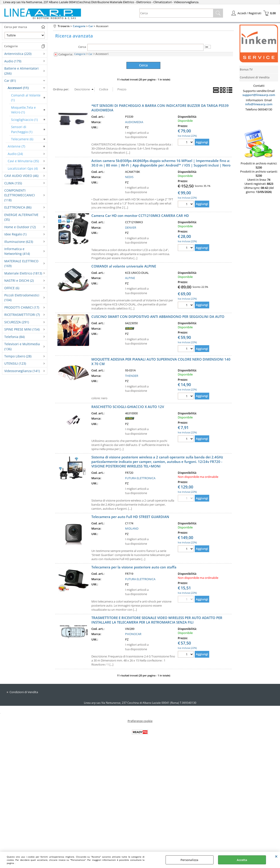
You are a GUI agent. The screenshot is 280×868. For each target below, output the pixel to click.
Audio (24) (15, 154)
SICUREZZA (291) (17, 322)
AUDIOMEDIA (134, 122)
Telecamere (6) (22, 139)
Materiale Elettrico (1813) (23, 273)
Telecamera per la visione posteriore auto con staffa (134, 567)
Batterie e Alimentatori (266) (21, 71)
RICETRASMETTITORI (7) (22, 315)
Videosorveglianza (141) (22, 371)
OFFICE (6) (12, 288)
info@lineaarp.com (259, 104)
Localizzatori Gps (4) (23, 168)
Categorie (80, 54)
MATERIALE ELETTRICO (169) (21, 263)
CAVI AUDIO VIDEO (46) (21, 176)
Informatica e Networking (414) (17, 251)
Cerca (82, 47)
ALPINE (130, 278)
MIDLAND (132, 528)
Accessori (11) (18, 88)
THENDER (132, 375)
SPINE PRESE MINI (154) (22, 329)
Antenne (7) (16, 146)
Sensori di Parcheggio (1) (22, 129)
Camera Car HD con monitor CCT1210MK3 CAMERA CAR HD (140, 215)
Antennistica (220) (18, 54)
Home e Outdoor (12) (20, 227)
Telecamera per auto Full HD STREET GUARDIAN (130, 516)
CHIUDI (276, 856)
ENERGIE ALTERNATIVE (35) (21, 217)
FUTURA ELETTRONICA (140, 478)
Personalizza (189, 860)
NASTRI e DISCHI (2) (19, 280)
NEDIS (129, 177)
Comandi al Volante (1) (26, 98)
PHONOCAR (133, 634)
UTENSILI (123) (15, 363)
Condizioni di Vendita (24, 692)
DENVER (131, 227)
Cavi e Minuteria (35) (23, 161)
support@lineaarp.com (259, 95)
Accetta (242, 860)
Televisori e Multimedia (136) (22, 346)
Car (90, 54)
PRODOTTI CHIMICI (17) (22, 307)
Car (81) (10, 81)
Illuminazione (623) (19, 242)
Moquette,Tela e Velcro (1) (23, 110)
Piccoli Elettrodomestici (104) (22, 298)
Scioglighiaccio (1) (24, 120)
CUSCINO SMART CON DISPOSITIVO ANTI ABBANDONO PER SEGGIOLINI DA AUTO (158, 316)
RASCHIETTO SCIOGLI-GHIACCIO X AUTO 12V (128, 406)
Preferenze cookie (140, 721)
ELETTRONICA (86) (18, 207)
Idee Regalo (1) (15, 234)
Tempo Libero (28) (18, 356)
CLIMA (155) (13, 183)
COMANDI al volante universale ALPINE (124, 266)
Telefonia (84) (14, 337)
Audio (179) (13, 61)
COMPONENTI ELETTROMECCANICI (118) (20, 195)
